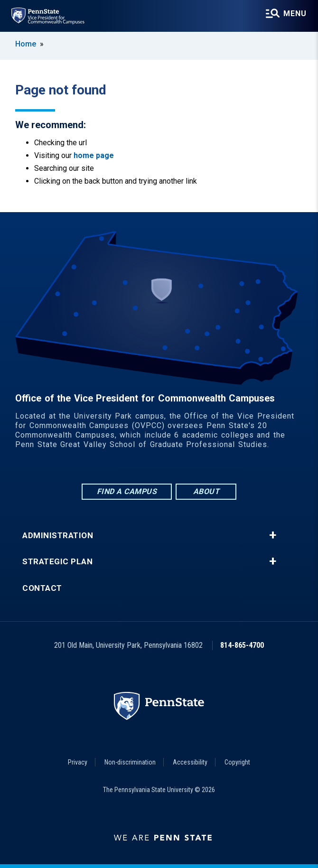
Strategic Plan (57, 562)
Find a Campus (127, 491)
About (206, 491)
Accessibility (190, 762)
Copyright (237, 762)
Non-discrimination (130, 762)
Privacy (78, 762)
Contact (42, 588)
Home (26, 44)
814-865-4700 (242, 645)
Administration (58, 536)
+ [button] (273, 535)
